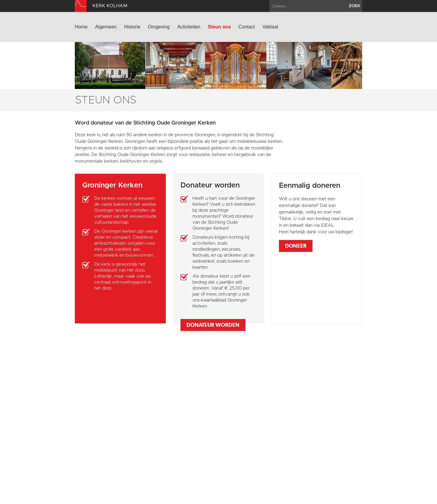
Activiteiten (189, 27)
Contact (247, 27)
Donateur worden (213, 325)
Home (81, 27)
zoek (355, 6)
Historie (132, 27)
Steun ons (219, 27)
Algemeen (106, 27)
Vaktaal (270, 27)
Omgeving (159, 27)
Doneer (296, 246)
